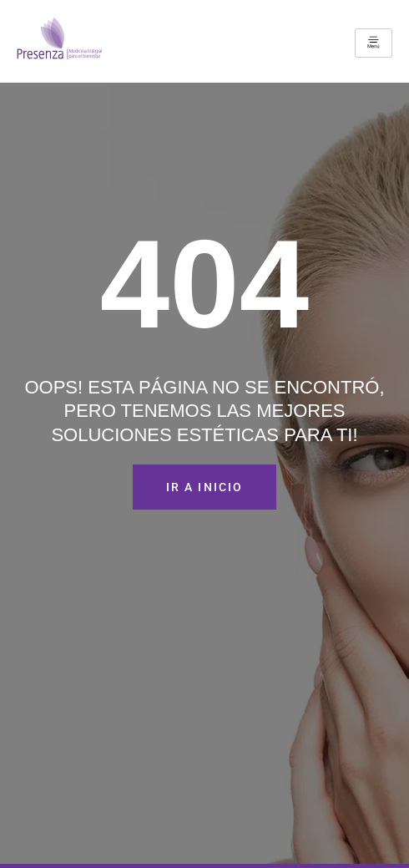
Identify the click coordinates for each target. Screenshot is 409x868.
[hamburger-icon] (374, 43)
